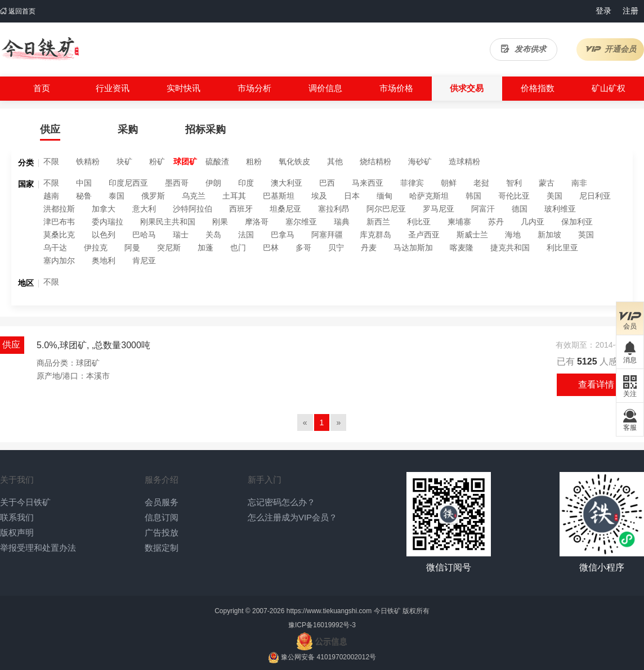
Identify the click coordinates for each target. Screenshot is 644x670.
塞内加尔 (59, 260)
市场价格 (396, 88)
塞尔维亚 (301, 222)
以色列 (104, 235)
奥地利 (104, 260)
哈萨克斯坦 (429, 196)
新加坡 (549, 235)
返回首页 (18, 11)
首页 (42, 88)
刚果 (220, 222)
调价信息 (325, 88)
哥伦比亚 (514, 196)
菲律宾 (412, 183)
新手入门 (265, 480)
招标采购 (205, 129)
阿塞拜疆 (327, 235)
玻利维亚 (560, 209)
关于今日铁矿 (25, 502)
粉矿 (157, 161)
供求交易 (467, 88)
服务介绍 (162, 480)
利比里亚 (562, 248)
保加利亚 (577, 222)
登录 (603, 11)
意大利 (144, 209)
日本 (352, 196)
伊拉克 (96, 248)
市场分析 (254, 88)
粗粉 (254, 161)
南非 (579, 183)
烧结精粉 (375, 161)
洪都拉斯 (59, 209)
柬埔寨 (459, 222)
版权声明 (17, 532)
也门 (238, 248)
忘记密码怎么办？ (281, 502)
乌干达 (55, 248)
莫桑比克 (59, 235)
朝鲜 (449, 183)
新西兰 (378, 222)
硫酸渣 (217, 161)
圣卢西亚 (424, 235)
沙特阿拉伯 (193, 209)
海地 (513, 235)
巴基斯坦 (279, 196)
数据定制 (162, 548)
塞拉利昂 (334, 209)
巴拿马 (283, 235)
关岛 (213, 235)
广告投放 (162, 532)
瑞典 (342, 222)
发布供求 (524, 49)
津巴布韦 (59, 222)
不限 (51, 161)
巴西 (327, 183)
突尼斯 (169, 248)
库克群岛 (375, 235)
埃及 (319, 196)
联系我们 (17, 517)
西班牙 (241, 209)
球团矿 (185, 161)
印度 (246, 183)
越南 (51, 196)
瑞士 (181, 235)
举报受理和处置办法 (38, 548)
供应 (50, 129)
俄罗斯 (153, 196)
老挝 (481, 183)
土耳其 (234, 196)
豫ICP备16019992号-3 (322, 625)
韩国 (473, 196)
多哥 (303, 248)
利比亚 (419, 222)
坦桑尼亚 (285, 209)
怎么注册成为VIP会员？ (292, 517)
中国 (84, 183)
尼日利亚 (595, 196)
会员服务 (162, 502)
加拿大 (104, 209)
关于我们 (17, 480)
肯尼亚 (144, 260)
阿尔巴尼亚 (386, 209)
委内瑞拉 (108, 222)
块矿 (124, 161)
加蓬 (205, 248)
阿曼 (132, 248)
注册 (630, 11)
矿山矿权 (609, 88)
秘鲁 (84, 196)
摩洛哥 (257, 222)
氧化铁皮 (294, 161)
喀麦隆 (462, 248)
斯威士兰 (472, 235)
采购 (128, 129)
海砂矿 (420, 161)
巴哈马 (144, 235)
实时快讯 (184, 88)
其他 (335, 161)
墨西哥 (177, 183)
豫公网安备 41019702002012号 (328, 657)
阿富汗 (483, 209)
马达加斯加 (413, 248)
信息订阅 (162, 517)
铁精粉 (88, 161)
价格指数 (538, 88)
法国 (246, 235)
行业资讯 (113, 88)
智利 (514, 183)
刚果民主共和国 (168, 222)
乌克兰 (194, 196)
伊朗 (213, 183)
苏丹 (496, 222)
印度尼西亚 (128, 183)
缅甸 (384, 196)
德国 (520, 209)
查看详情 (596, 385)
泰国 (117, 196)
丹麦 (369, 248)
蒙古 (547, 183)
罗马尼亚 (439, 209)
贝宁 (336, 248)
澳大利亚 (287, 183)
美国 (554, 196)
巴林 (271, 248)
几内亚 (533, 222)
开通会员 (611, 49)
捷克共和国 (510, 248)
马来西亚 (368, 183)
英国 (586, 235)
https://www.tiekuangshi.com (329, 611)
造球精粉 (464, 161)
